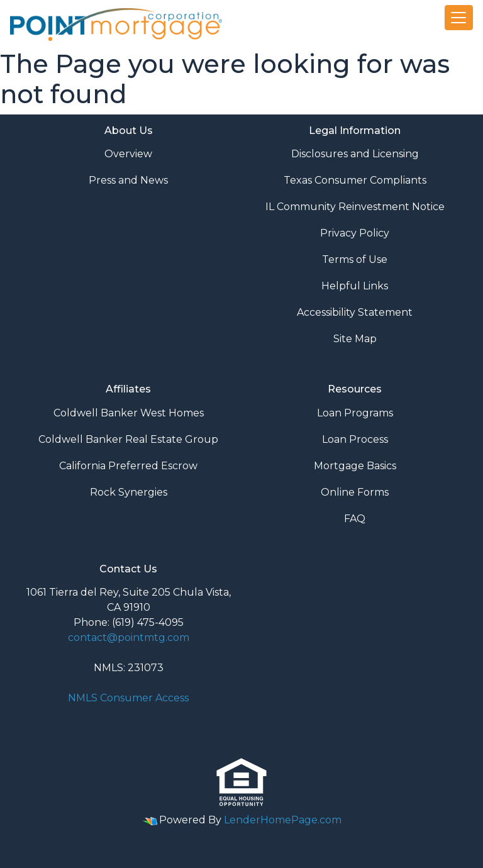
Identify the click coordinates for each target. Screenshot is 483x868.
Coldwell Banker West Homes (129, 413)
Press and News (128, 180)
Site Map (355, 339)
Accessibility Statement (355, 312)
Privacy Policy (355, 233)
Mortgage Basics (355, 466)
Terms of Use (355, 259)
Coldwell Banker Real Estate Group (128, 439)
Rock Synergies (129, 492)
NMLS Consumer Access (128, 698)
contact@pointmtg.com (129, 637)
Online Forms (355, 492)
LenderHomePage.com (283, 820)
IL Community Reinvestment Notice (355, 207)
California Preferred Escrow (128, 466)
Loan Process (355, 439)
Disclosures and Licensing (355, 154)
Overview (128, 154)
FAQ (355, 519)
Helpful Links (355, 286)
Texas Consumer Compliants (355, 180)
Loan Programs (355, 413)
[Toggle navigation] (459, 18)
